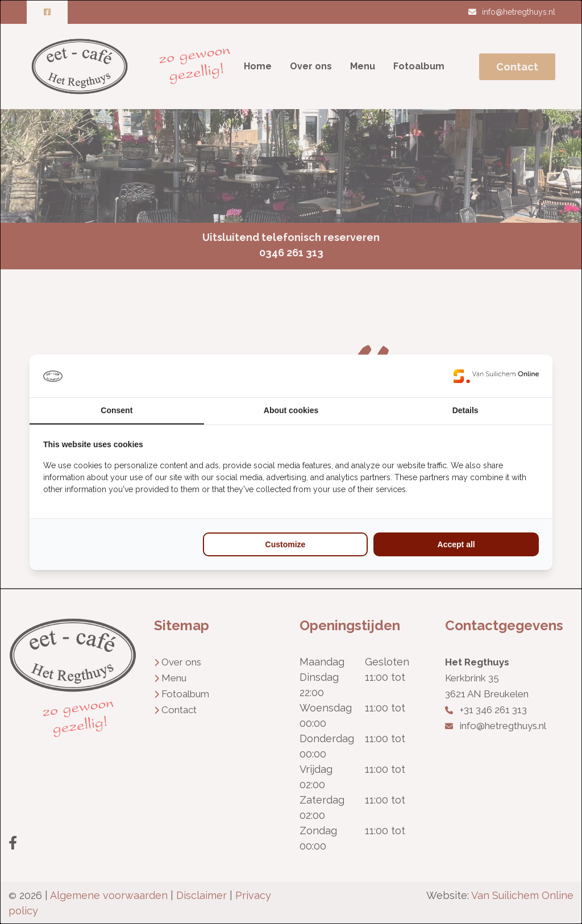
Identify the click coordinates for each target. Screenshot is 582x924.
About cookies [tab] (291, 410)
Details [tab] (465, 410)
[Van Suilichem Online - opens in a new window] (496, 376)
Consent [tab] (117, 410)
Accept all (456, 544)
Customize (286, 544)
